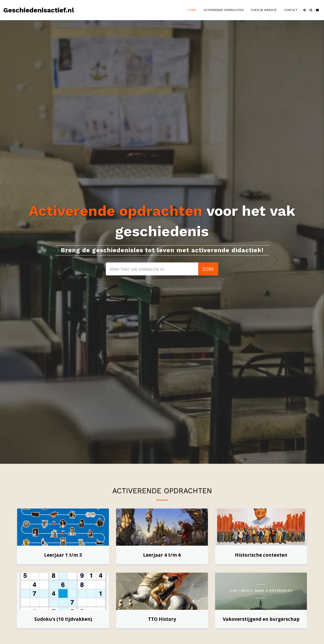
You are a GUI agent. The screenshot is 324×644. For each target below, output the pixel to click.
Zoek (208, 269)
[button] (304, 10)
